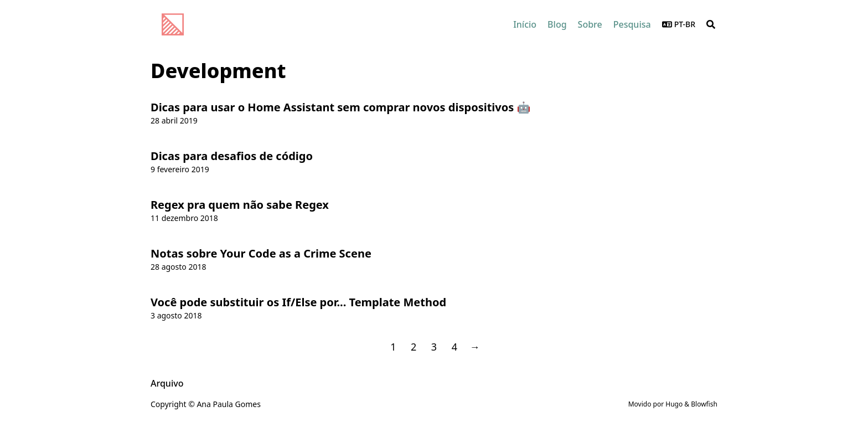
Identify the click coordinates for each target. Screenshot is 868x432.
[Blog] (557, 24)
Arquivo (167, 383)
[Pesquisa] (632, 24)
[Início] (525, 24)
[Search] (711, 24)
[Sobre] (590, 24)
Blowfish (704, 404)
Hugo (674, 404)
